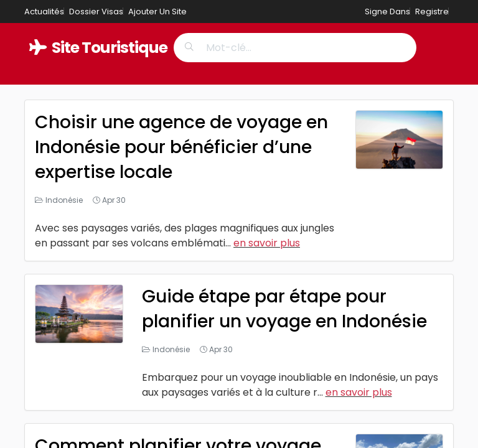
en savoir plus (267, 243)
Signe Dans (387, 12)
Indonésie (64, 200)
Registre (432, 12)
